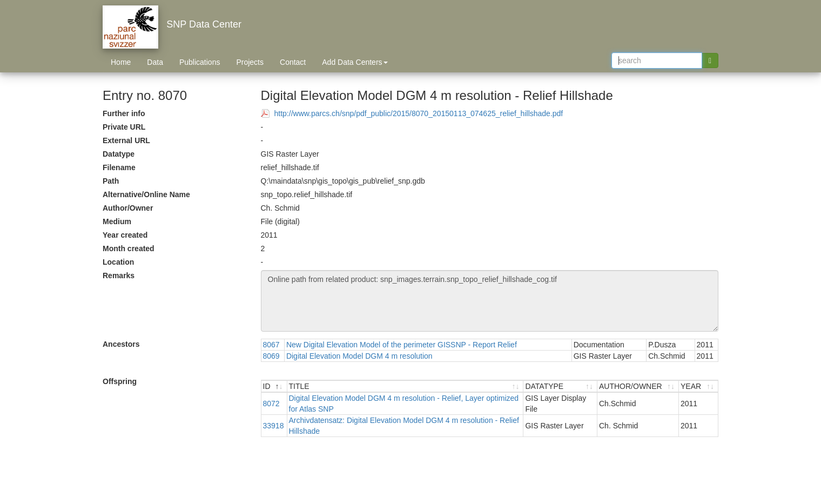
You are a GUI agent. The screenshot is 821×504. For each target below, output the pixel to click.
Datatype (119, 154)
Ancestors (121, 344)
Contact (293, 62)
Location (118, 262)
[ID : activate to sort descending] (274, 387)
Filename (119, 167)
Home (121, 62)
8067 (271, 345)
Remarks (119, 275)
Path (111, 181)
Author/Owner (128, 208)
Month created (129, 248)
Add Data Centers (355, 62)
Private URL (124, 127)
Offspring (120, 381)
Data (155, 62)
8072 (271, 404)
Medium (117, 221)
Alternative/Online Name (146, 194)
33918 (274, 426)
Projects (250, 62)
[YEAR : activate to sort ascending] (698, 387)
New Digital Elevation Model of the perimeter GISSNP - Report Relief (402, 345)
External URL (126, 140)
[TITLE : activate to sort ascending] (406, 387)
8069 (271, 356)
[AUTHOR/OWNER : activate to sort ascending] (638, 387)
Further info (124, 113)
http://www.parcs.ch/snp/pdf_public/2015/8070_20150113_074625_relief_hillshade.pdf (419, 113)
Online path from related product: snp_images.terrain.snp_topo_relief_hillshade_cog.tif (490, 301)
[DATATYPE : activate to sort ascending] (560, 387)
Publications (200, 62)
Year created (125, 235)
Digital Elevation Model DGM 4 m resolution (359, 356)
